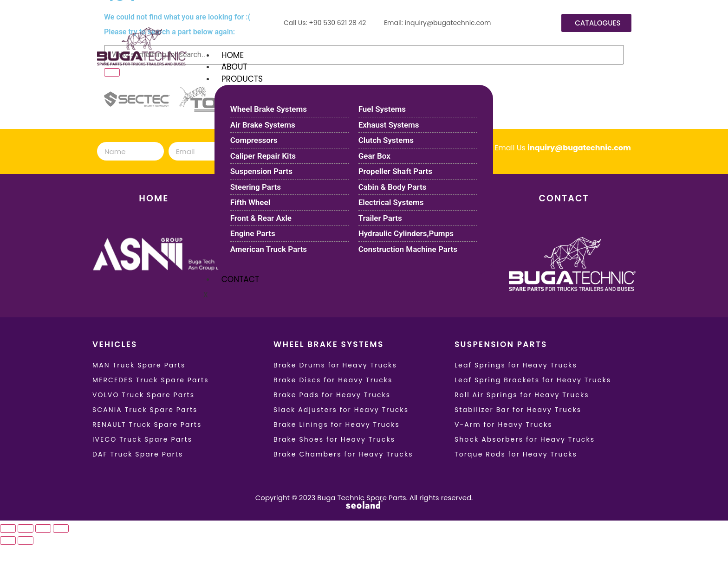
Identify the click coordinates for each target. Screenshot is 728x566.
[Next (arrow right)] (26, 540)
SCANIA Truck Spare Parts (145, 410)
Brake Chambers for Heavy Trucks (343, 454)
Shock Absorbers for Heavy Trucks (525, 439)
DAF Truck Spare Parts (138, 454)
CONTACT (240, 279)
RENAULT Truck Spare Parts (147, 424)
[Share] (43, 528)
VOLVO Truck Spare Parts (143, 395)
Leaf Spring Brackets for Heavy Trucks (533, 380)
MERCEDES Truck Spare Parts (151, 380)
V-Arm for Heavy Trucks (504, 424)
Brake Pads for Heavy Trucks (332, 395)
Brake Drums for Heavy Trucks (335, 365)
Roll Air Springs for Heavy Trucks (522, 395)
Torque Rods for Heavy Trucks (516, 454)
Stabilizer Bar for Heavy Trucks (518, 410)
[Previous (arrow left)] (8, 540)
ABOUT (234, 67)
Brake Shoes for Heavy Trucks (334, 439)
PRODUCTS (242, 79)
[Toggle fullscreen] (26, 528)
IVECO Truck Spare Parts (142, 439)
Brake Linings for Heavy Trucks (337, 424)
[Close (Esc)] (61, 528)
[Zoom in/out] (8, 528)
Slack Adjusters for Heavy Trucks (341, 410)
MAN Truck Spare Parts (139, 365)
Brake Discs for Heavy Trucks (333, 380)
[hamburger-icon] (637, 53)
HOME (233, 55)
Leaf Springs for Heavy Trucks (516, 365)
